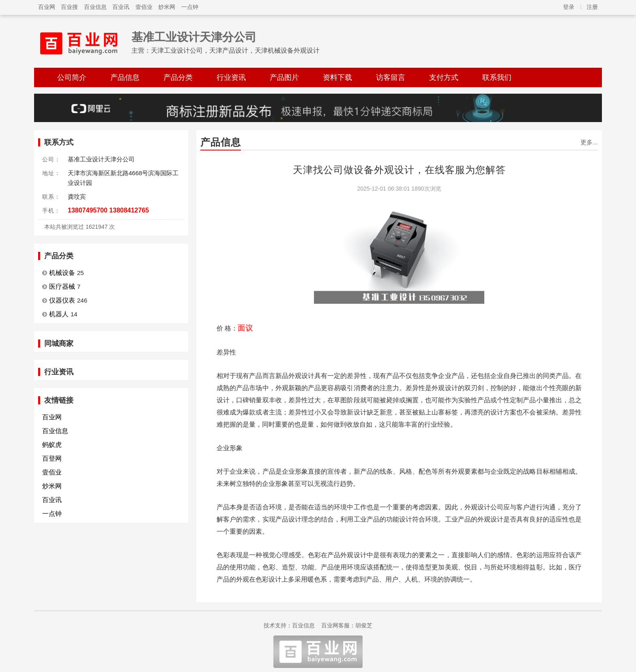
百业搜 (69, 7)
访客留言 (391, 77)
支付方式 (444, 77)
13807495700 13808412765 (108, 210)
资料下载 (337, 77)
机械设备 (62, 273)
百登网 (52, 458)
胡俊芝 (364, 625)
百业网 (47, 7)
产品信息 (125, 77)
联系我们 (497, 77)
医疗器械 (62, 287)
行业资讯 (231, 77)
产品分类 (178, 77)
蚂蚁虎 (52, 445)
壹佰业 (144, 7)
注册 (592, 7)
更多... (589, 142)
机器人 (59, 314)
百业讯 (121, 7)
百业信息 (95, 7)
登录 (569, 7)
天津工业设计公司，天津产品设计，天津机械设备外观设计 (235, 50)
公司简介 (72, 77)
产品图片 (284, 77)
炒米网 (167, 7)
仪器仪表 (62, 300)
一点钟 (190, 7)
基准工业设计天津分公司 (194, 37)
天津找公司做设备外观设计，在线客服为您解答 (399, 170)
